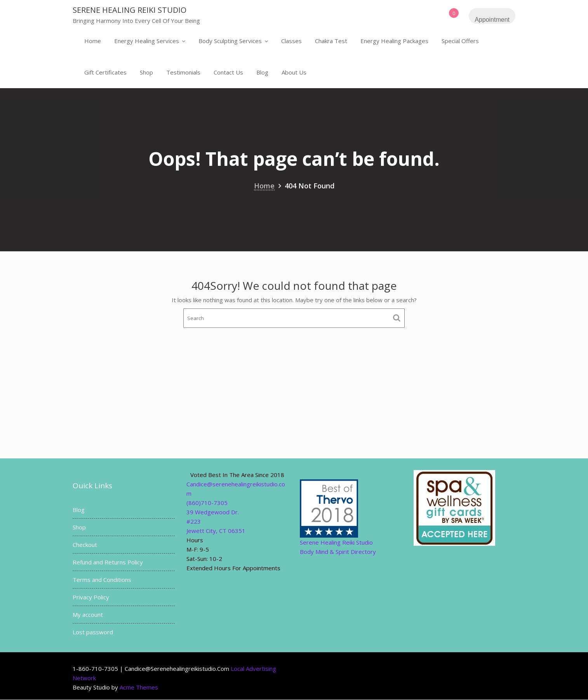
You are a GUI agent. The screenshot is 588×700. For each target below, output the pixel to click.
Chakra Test (331, 41)
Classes (291, 41)
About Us (294, 72)
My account (88, 615)
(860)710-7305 (207, 503)
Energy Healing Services (147, 41)
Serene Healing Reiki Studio (130, 10)
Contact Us (228, 72)
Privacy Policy (91, 597)
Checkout (85, 545)
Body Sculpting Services (230, 41)
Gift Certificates (105, 72)
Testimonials (183, 72)
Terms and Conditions (102, 580)
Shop (146, 72)
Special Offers (460, 41)
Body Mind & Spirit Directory (338, 552)
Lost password (93, 632)
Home (93, 41)
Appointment (492, 20)
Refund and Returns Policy (108, 562)
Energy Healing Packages (394, 41)
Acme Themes (139, 687)
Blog (262, 72)
